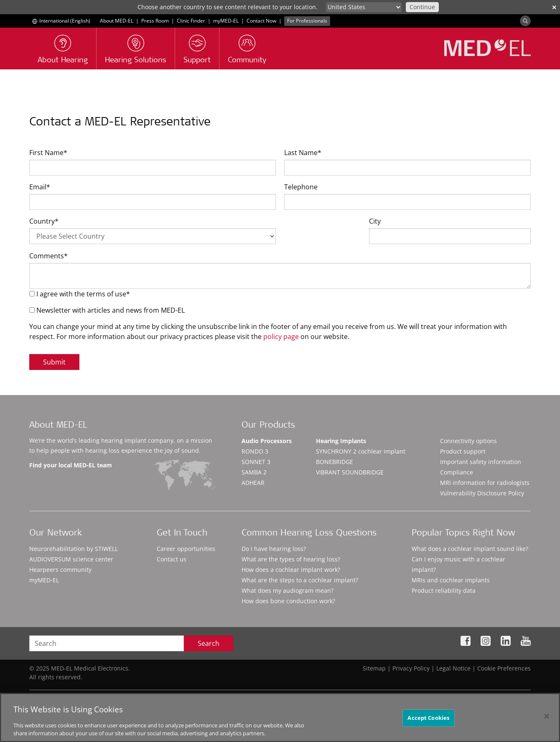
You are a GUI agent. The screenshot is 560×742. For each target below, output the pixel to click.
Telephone (301, 187)
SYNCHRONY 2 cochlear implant (361, 451)
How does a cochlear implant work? (291, 570)
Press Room (155, 21)
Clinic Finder (191, 21)
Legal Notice (453, 668)
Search (209, 643)
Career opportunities (186, 549)
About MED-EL (117, 21)
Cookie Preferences (504, 668)
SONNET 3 (256, 462)
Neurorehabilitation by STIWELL (74, 549)
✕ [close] (554, 7)
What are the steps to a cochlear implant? (300, 580)
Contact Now (261, 21)
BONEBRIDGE (335, 462)
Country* (44, 221)
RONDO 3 (255, 451)
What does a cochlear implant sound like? (470, 549)
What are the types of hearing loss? (291, 559)
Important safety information (481, 462)
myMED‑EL (226, 21)
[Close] (547, 717)
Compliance (457, 472)
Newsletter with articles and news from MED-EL (107, 310)
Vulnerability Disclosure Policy (482, 493)
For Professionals (307, 21)
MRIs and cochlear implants (451, 580)
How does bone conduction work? (288, 601)
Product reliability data (444, 590)
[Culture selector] (364, 7)
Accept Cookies (428, 718)
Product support (463, 451)
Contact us (172, 559)
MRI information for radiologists (485, 483)
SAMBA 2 (254, 472)
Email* (40, 187)
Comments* (48, 256)
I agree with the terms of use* (80, 294)
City (375, 221)
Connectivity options (468, 441)
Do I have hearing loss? (274, 549)
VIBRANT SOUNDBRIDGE (350, 472)
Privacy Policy (411, 668)
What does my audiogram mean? (288, 590)
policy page (281, 337)
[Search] (525, 21)
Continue (422, 7)
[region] (280, 718)
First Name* (48, 153)
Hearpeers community (60, 570)
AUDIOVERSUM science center (71, 559)
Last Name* (303, 153)
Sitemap (374, 668)
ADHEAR (253, 483)
